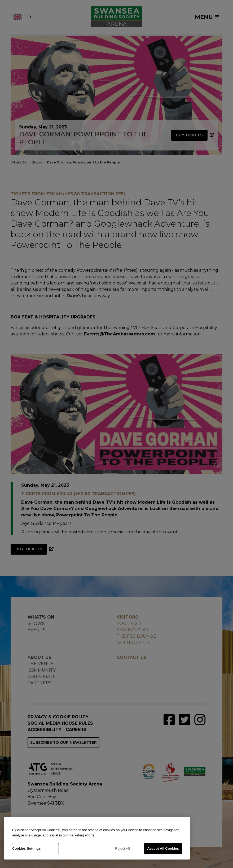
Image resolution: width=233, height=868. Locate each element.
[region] (97, 838)
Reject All (122, 848)
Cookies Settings (27, 848)
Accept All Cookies (163, 848)
